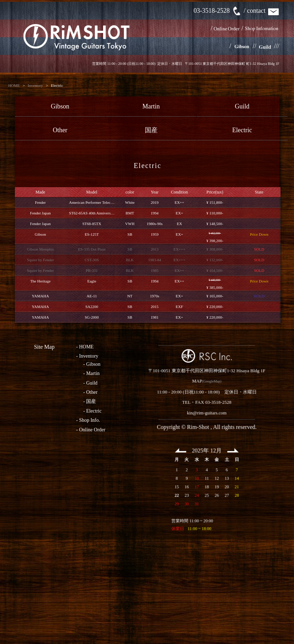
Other (60, 130)
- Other (90, 392)
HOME (14, 85)
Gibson (60, 106)
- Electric (92, 411)
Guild (242, 106)
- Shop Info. (88, 420)
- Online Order (91, 430)
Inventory (35, 85)
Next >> (210, 471)
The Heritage (40, 281)
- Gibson (92, 364)
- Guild (90, 383)
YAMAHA (40, 296)
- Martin (91, 373)
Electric (242, 130)
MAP (174, 402)
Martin (151, 106)
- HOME (85, 347)
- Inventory (87, 356)
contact (263, 11)
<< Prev (157, 471)
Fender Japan (40, 213)
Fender (41, 202)
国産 (151, 130)
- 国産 (90, 401)
